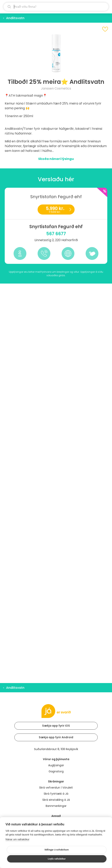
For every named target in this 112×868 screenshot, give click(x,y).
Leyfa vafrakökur (57, 859)
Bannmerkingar (56, 806)
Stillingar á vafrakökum (57, 850)
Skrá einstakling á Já (56, 800)
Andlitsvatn (15, 18)
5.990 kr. (56, 210)
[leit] (56, 7)
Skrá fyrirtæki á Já (56, 794)
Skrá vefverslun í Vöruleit (56, 788)
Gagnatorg (56, 771)
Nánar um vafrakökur (17, 839)
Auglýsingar (56, 765)
